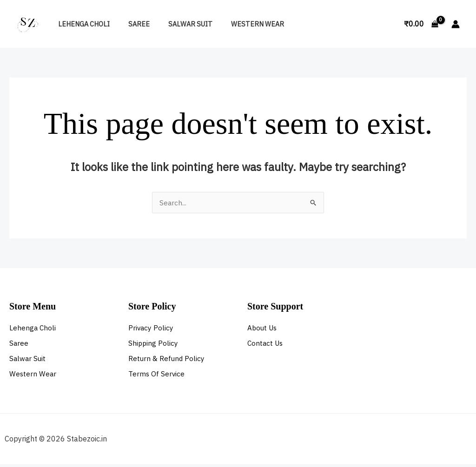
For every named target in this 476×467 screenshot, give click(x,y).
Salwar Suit (177, 24)
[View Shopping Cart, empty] (421, 24)
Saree (131, 24)
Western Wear (239, 24)
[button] (386, 24)
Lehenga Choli (81, 24)
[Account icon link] (456, 24)
